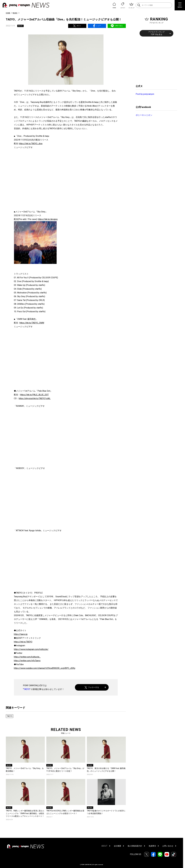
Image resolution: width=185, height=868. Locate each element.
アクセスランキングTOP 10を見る (156, 33)
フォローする (92, 687)
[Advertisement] (155, 60)
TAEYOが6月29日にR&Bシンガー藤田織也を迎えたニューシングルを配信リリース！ (65, 812)
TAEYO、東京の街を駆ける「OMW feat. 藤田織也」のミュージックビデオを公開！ (106, 770)
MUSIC (15, 13)
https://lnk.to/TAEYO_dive (31, 144)
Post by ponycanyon (145, 94)
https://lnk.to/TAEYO (23, 642)
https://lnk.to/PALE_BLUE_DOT (34, 395)
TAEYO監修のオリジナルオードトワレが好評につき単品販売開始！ (106, 812)
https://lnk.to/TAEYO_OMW (32, 323)
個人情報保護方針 (135, 846)
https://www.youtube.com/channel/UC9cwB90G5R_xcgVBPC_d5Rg (45, 668)
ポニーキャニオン (144, 115)
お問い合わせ (168, 846)
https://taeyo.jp (21, 634)
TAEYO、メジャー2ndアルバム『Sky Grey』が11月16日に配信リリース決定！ (65, 770)
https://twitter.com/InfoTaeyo (27, 661)
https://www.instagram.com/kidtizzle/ (31, 649)
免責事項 (152, 846)
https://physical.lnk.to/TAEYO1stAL (35, 398)
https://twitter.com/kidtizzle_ (27, 657)
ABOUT (104, 846)
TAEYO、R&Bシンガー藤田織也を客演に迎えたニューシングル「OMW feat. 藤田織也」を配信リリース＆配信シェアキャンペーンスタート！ (25, 813)
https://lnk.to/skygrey (48, 219)
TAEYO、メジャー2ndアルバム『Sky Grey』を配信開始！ (25, 770)
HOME (8, 13)
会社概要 (117, 846)
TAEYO (27, 689)
